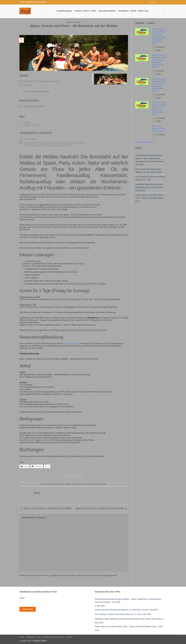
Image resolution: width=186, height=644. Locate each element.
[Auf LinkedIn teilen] (82, 476)
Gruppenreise (36, 143)
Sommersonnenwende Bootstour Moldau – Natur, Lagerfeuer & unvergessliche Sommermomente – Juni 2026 (150, 160)
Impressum (30, 637)
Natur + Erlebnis (74, 22)
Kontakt (69, 637)
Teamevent (66, 145)
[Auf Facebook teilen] (65, 476)
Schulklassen (49, 145)
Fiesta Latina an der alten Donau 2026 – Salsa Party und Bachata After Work (159, 61)
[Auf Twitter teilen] (70, 476)
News (134, 11)
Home (22, 637)
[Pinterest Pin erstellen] (78, 476)
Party (26, 145)
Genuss (27, 143)
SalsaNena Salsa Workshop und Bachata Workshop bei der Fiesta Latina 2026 (149, 187)
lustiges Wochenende (52, 143)
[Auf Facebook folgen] (159, 2)
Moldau (27, 122)
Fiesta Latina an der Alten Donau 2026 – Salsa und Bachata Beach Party (149, 198)
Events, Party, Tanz (86, 11)
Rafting (32, 145)
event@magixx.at (71, 343)
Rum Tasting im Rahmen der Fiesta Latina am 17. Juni (150, 178)
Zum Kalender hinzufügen (36, 91)
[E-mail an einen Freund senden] (74, 476)
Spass (58, 145)
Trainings (124, 11)
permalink (103, 484)
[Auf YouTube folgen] (165, 2)
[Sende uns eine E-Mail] (163, 2)
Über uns (144, 11)
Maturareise (67, 143)
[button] (151, 2)
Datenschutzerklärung (53, 637)
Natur (83, 143)
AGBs (39, 637)
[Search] (165, 11)
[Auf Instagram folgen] (161, 2)
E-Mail (22, 598)
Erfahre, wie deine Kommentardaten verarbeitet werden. (94, 575)
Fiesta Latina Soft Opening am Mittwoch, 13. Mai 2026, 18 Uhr (148, 171)
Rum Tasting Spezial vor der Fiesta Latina (158, 129)
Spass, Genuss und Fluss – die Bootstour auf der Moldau (46, 508)
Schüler (39, 145)
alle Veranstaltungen (144, 142)
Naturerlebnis (108, 11)
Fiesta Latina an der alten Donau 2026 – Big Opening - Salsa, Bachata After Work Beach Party (159, 36)
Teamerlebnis (65, 11)
